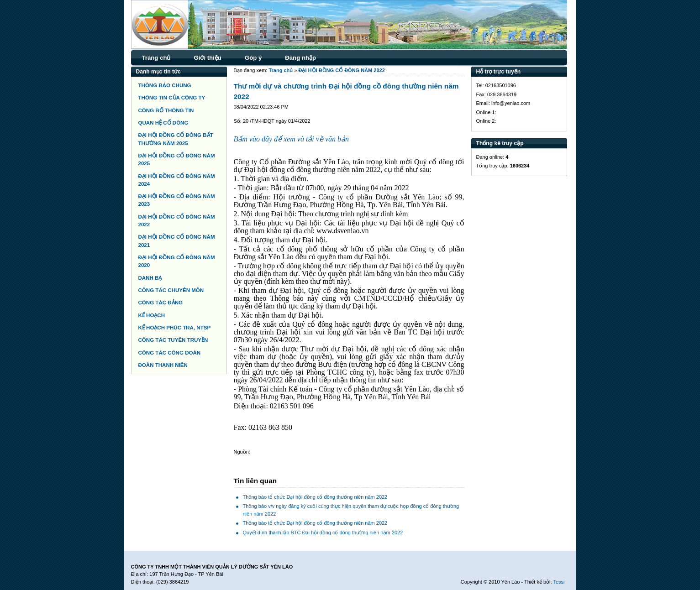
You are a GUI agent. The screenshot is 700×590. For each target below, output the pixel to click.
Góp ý (253, 58)
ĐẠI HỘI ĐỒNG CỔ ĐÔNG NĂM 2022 (342, 70)
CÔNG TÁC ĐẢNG (161, 303)
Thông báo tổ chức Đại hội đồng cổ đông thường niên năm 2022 (315, 497)
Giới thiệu (207, 58)
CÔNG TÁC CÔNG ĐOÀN (170, 353)
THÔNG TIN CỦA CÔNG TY (172, 98)
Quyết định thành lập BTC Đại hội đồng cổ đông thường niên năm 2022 (323, 533)
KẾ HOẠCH (152, 315)
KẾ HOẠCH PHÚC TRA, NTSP (175, 328)
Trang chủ (156, 58)
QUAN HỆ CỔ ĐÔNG (163, 123)
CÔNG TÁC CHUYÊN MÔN (171, 290)
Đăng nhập (300, 58)
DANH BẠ (150, 278)
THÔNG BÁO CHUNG (165, 85)
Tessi (559, 582)
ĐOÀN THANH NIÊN (163, 365)
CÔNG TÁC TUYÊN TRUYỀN (173, 340)
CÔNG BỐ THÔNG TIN (166, 110)
